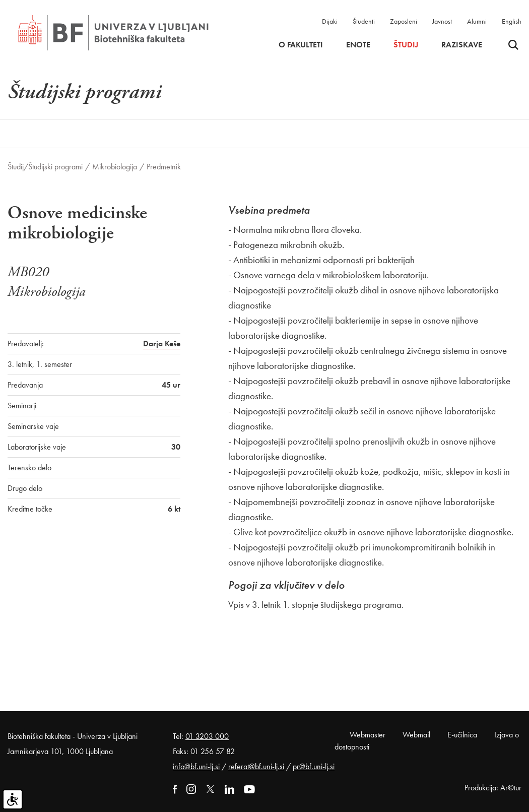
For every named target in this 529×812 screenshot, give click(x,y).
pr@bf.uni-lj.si (314, 766)
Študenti (364, 21)
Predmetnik (164, 167)
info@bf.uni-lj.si (196, 766)
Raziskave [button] (462, 45)
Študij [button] (406, 45)
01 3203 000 (207, 736)
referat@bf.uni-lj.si (256, 766)
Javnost (442, 21)
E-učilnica (462, 735)
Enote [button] (358, 45)
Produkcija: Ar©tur (493, 788)
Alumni (477, 21)
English (512, 21)
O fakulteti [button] (301, 45)
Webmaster (368, 735)
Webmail (416, 735)
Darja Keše (162, 343)
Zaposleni (404, 21)
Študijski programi (55, 167)
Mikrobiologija (115, 167)
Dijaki (330, 21)
